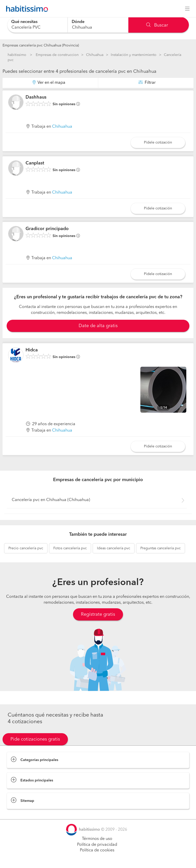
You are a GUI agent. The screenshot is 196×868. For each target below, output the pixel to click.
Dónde (78, 22)
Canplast (35, 163)
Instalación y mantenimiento (134, 55)
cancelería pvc (26, 548)
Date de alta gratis (98, 326)
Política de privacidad (97, 845)
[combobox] (37, 25)
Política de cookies (97, 850)
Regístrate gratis (98, 614)
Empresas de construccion (57, 55)
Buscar (157, 25)
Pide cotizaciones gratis (35, 739)
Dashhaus (36, 97)
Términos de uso (97, 839)
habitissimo (17, 55)
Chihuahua (95, 55)
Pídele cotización (158, 142)
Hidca (32, 350)
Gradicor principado (47, 229)
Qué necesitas (24, 22)
